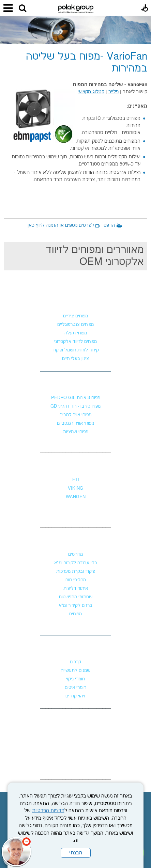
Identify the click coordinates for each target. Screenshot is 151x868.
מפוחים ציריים (75, 316)
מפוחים (76, 302)
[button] (22, 9)
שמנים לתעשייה (75, 670)
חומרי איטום (75, 688)
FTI (76, 480)
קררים (75, 662)
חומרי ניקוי (75, 679)
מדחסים (75, 554)
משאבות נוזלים (76, 466)
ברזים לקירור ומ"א (75, 605)
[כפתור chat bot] (16, 852)
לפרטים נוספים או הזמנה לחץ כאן (61, 225)
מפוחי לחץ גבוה (76, 384)
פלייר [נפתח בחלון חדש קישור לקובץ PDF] (114, 92)
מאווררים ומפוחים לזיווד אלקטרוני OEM (95, 256)
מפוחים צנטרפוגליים (75, 325)
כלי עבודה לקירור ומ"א (75, 563)
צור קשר (76, 721)
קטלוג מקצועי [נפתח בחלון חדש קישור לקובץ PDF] (91, 92)
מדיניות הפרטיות (48, 811)
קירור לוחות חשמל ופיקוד (75, 350)
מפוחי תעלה (76, 333)
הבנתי (76, 853)
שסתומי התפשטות (75, 597)
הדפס (109, 225)
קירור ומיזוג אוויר (75, 541)
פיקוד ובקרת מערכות (76, 571)
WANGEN (76, 497)
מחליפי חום (76, 580)
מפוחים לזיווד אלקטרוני (75, 342)
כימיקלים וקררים (76, 648)
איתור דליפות (76, 588)
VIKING (75, 488)
